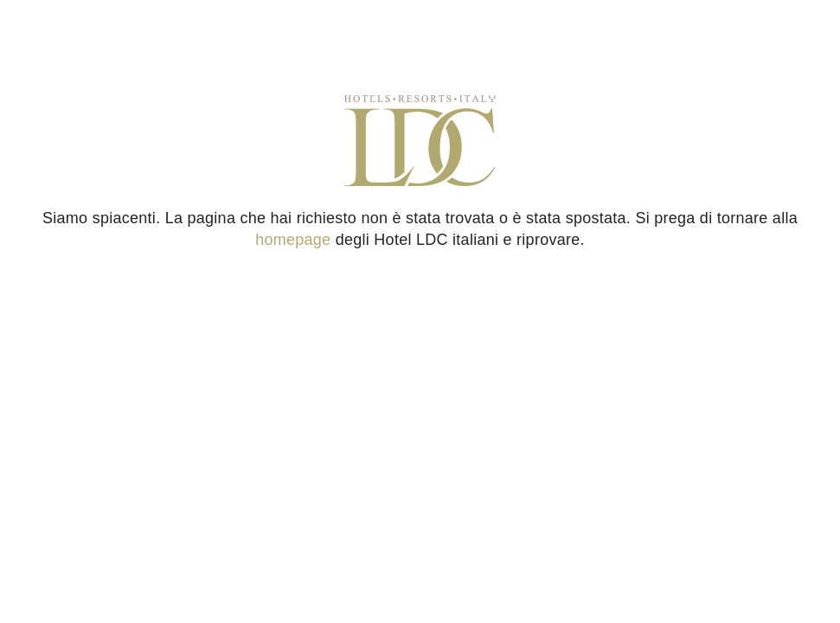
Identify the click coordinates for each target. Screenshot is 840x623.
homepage (293, 240)
